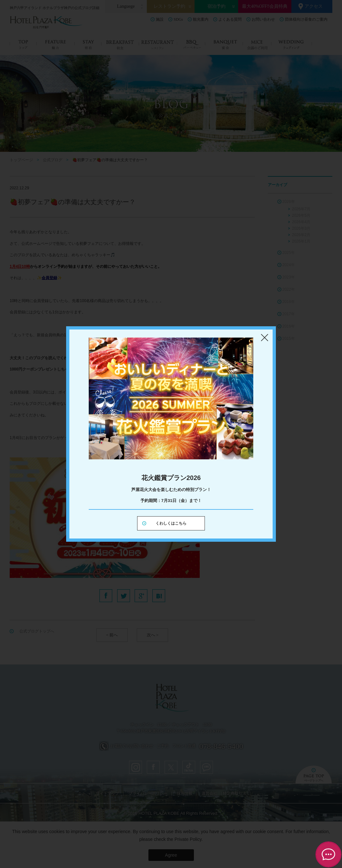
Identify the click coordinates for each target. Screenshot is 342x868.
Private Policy (188, 839)
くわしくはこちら (171, 523)
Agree (171, 855)
